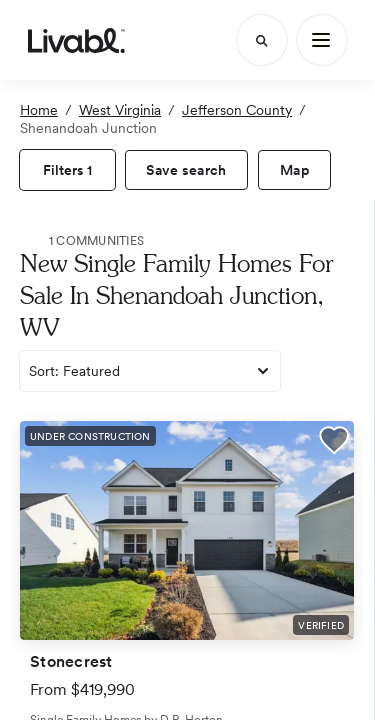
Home (39, 110)
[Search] (262, 40)
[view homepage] (76, 40)
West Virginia (120, 110)
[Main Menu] (322, 40)
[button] (334, 443)
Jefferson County (237, 110)
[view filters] (67, 170)
